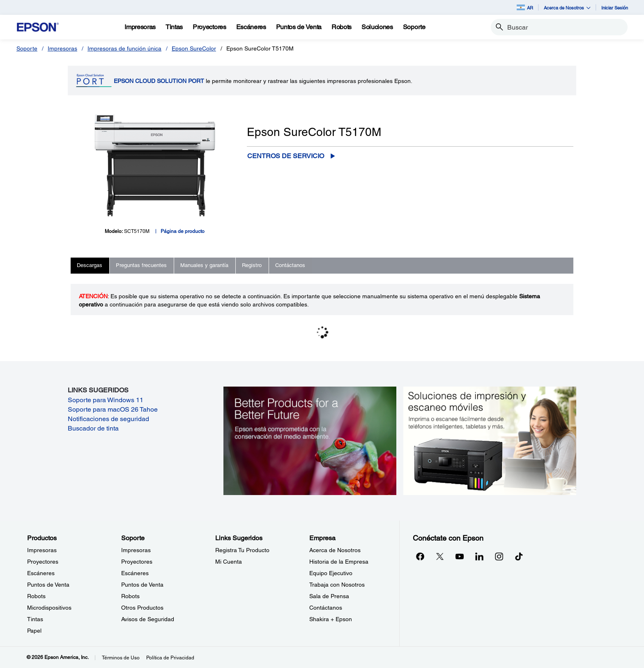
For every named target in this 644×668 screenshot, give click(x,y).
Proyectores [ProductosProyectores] (43, 562)
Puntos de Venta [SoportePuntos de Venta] (142, 585)
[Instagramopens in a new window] (499, 556)
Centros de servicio (286, 156)
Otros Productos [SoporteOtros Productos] (142, 608)
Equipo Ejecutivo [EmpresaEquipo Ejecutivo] (331, 573)
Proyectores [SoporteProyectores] (137, 562)
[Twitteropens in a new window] (440, 556)
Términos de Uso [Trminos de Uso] (121, 658)
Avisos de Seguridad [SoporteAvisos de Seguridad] (148, 619)
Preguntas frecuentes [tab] (141, 265)
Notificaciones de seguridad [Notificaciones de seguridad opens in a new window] (108, 419)
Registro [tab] (252, 265)
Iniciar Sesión (615, 8)
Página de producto (183, 231)
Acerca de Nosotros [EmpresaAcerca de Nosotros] (335, 550)
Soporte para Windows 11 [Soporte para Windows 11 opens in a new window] (106, 400)
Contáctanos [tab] (290, 265)
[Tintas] (174, 27)
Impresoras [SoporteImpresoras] (136, 550)
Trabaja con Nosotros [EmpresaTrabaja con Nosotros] (337, 585)
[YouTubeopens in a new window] (460, 556)
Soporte (27, 48)
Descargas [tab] (90, 265)
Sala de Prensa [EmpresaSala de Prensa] (329, 596)
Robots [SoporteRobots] (130, 596)
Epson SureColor (194, 48)
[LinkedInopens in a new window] (479, 556)
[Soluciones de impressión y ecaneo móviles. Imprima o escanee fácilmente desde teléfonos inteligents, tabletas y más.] (490, 440)
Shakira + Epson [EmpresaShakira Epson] (331, 619)
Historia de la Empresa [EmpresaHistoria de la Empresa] (339, 562)
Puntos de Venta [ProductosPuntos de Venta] (48, 585)
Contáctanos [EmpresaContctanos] (326, 608)
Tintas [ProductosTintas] (35, 619)
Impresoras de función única (124, 48)
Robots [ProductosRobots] (36, 596)
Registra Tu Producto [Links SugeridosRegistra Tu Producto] (242, 550)
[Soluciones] (377, 27)
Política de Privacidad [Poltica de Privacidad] (170, 658)
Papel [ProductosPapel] (34, 631)
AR (525, 7)
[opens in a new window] (519, 556)
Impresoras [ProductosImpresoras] (42, 550)
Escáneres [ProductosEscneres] (41, 573)
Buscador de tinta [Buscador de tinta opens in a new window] (93, 428)
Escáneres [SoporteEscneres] (135, 573)
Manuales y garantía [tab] (204, 265)
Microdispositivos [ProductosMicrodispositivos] (49, 608)
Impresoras (62, 48)
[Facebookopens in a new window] (420, 556)
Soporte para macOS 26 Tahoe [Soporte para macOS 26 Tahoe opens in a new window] (113, 409)
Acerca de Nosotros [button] (567, 8)
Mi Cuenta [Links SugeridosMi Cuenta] (229, 562)
